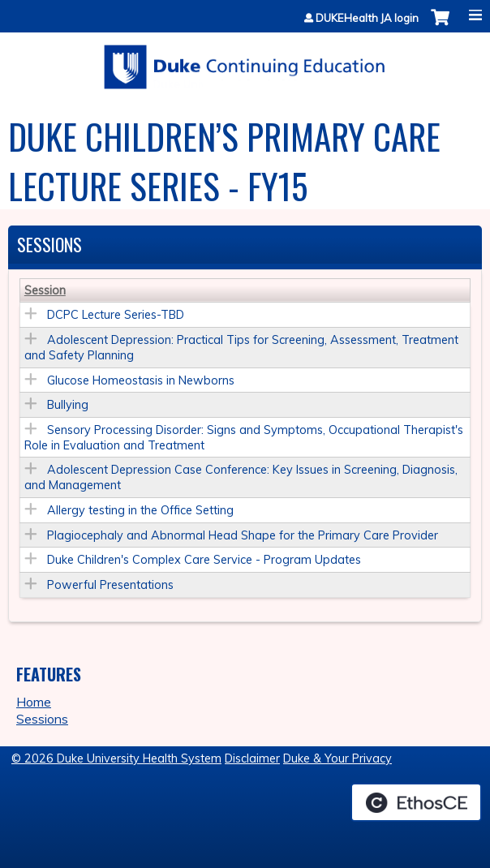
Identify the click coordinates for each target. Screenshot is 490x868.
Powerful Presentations (110, 585)
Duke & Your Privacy (337, 758)
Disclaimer (252, 758)
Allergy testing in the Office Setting (140, 510)
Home (34, 702)
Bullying (68, 405)
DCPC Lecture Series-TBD (116, 315)
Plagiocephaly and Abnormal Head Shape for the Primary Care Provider (243, 535)
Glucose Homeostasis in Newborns (141, 380)
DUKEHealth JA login (367, 18)
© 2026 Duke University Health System (116, 758)
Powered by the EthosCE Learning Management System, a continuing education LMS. (416, 802)
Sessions (42, 719)
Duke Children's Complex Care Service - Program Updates (204, 560)
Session (45, 290)
